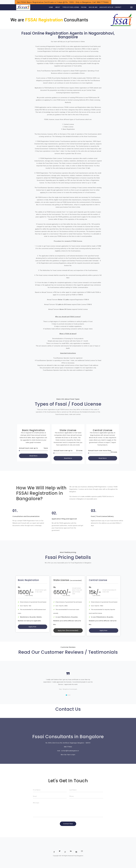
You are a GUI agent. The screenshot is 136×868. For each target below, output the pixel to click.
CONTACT (118, 7)
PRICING (84, 7)
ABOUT (58, 7)
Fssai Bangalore (78, 856)
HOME (48, 7)
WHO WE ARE (93, 7)
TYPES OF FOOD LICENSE (71, 7)
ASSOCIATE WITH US (106, 7)
